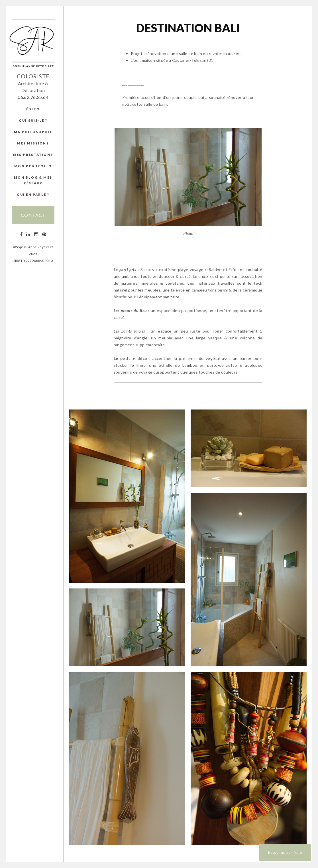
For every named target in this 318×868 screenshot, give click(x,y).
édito (33, 109)
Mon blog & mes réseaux (33, 180)
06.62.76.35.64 (33, 97)
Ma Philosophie (33, 132)
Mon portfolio (33, 166)
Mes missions (33, 143)
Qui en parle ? (33, 194)
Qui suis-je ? (33, 120)
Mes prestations (33, 155)
